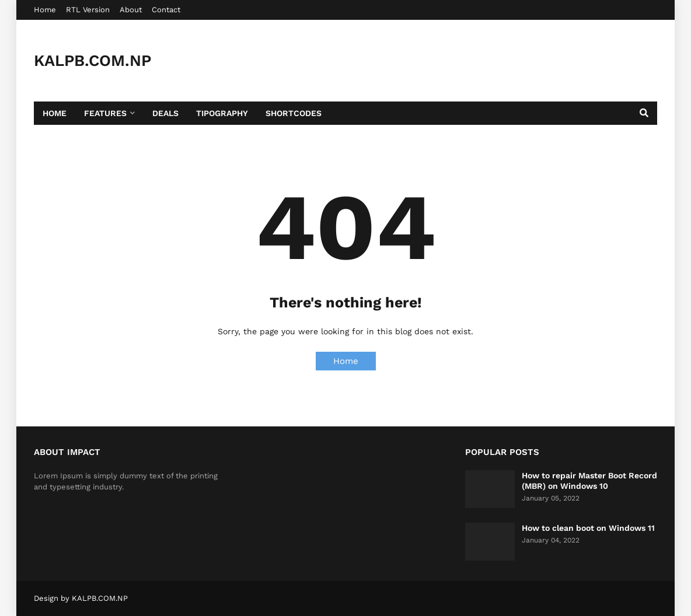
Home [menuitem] (55, 113)
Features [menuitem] (105, 113)
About (131, 10)
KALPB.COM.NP (93, 61)
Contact (166, 10)
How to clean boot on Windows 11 (588, 528)
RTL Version (88, 10)
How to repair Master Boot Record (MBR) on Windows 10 (589, 481)
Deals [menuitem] (165, 113)
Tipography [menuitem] (222, 113)
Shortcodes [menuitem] (294, 113)
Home (45, 10)
